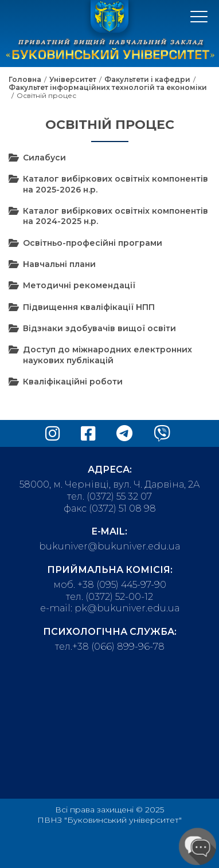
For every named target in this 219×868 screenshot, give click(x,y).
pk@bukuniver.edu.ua (127, 608)
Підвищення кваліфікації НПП (89, 307)
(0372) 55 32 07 (119, 496)
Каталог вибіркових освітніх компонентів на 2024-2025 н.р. (116, 216)
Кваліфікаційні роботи (73, 382)
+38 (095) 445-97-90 (122, 585)
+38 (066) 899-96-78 (118, 647)
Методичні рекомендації (79, 285)
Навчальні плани (59, 264)
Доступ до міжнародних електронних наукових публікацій (107, 355)
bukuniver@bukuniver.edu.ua (109, 546)
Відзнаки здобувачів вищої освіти (99, 328)
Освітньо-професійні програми (93, 243)
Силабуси (44, 158)
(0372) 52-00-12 (119, 597)
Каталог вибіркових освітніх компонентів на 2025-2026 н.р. (116, 184)
